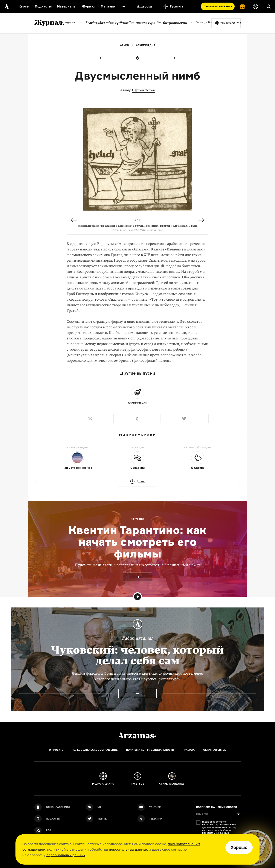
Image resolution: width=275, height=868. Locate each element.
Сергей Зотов (143, 90)
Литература (145, 23)
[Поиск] (269, 6)
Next (201, 220)
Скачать (218, 6)
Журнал (89, 6)
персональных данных (128, 849)
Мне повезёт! (229, 23)
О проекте (56, 750)
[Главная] (137, 735)
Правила (189, 750)
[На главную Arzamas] (6, 6)
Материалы (67, 6)
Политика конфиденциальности (150, 750)
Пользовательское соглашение (95, 750)
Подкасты (43, 6)
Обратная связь (215, 750)
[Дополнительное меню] (123, 6)
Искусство (119, 23)
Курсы (24, 6)
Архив (125, 45)
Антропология (175, 23)
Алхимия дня (146, 45)
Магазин (108, 6)
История (96, 23)
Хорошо (239, 847)
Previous (74, 220)
